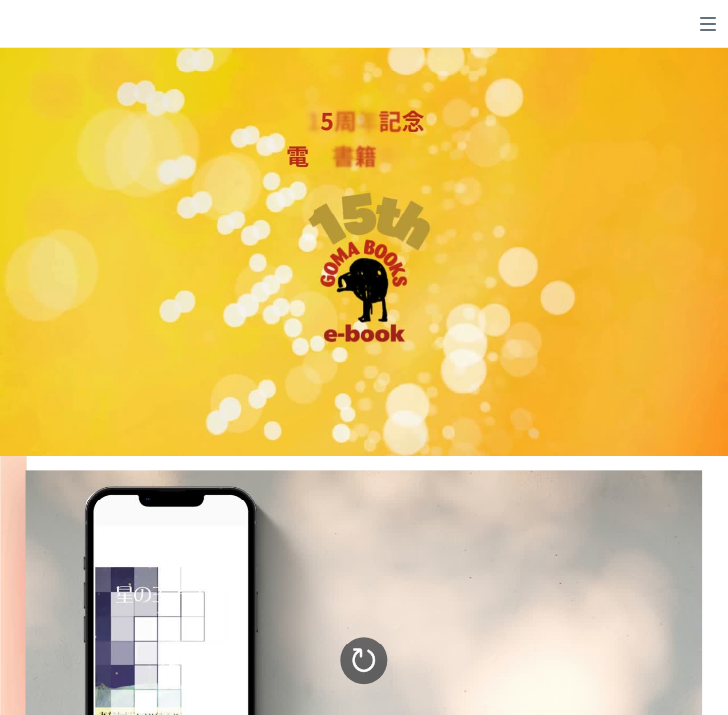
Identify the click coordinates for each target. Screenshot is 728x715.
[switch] (708, 24)
